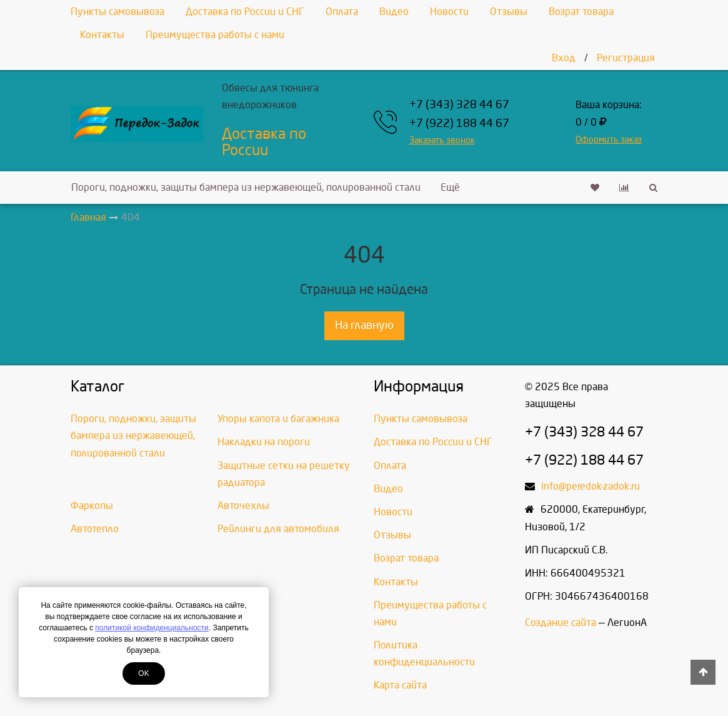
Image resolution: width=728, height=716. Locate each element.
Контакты (102, 35)
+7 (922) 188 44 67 (459, 124)
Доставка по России (264, 142)
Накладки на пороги (264, 442)
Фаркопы (92, 506)
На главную (364, 325)
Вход (564, 58)
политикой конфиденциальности (152, 628)
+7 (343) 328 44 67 (459, 105)
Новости (449, 12)
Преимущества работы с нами (215, 35)
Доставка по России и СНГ (245, 12)
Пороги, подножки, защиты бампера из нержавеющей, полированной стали (246, 187)
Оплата (342, 12)
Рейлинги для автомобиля (278, 529)
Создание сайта (561, 623)
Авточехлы (243, 506)
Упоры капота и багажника (278, 419)
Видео (394, 12)
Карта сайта (400, 685)
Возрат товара (581, 12)
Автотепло (95, 529)
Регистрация (626, 58)
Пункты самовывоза (117, 12)
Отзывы (509, 12)
